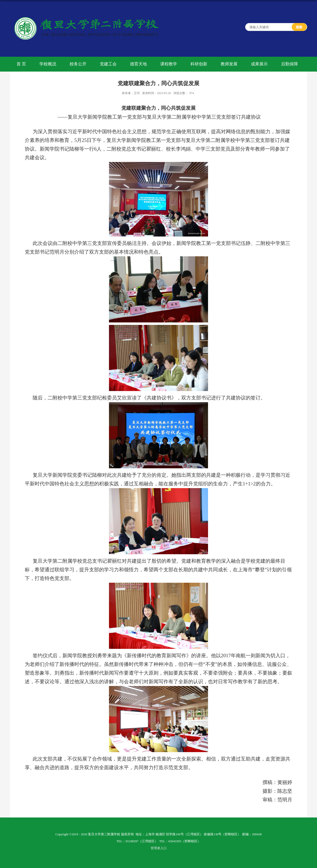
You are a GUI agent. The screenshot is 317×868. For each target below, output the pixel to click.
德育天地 (138, 64)
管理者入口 (159, 848)
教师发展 (229, 64)
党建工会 (108, 64)
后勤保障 (290, 64)
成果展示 (259, 64)
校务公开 (78, 64)
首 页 (21, 64)
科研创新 (199, 64)
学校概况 (48, 64)
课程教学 (169, 64)
